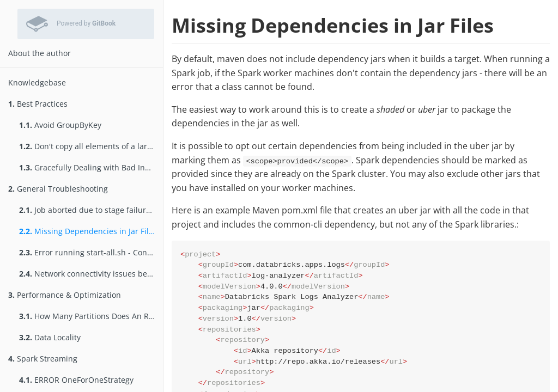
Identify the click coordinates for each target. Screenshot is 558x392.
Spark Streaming (43, 359)
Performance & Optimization (65, 295)
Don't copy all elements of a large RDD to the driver (91, 146)
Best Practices (38, 104)
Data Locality (50, 337)
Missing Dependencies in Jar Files (88, 231)
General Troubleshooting (58, 189)
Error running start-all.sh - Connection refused (91, 252)
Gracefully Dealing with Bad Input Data (91, 167)
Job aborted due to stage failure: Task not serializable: (91, 210)
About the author (40, 53)
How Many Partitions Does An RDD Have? (91, 316)
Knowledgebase (37, 82)
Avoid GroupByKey (60, 125)
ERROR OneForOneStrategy (76, 380)
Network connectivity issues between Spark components (91, 274)
